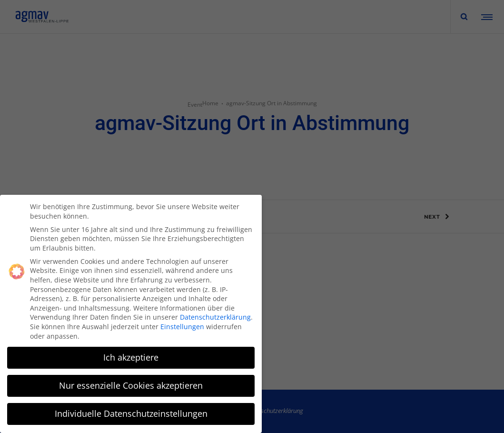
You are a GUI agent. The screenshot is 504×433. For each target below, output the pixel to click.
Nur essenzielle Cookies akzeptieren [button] (131, 385)
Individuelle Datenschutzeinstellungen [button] (131, 413)
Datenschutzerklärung (215, 317)
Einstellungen (182, 326)
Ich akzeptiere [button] (131, 357)
